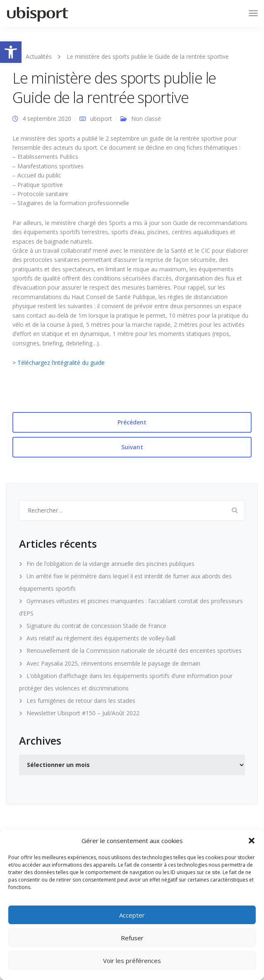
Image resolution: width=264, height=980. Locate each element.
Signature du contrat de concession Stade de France (96, 626)
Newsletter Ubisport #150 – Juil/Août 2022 (83, 713)
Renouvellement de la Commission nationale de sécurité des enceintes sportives (134, 651)
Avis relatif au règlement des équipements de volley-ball (101, 638)
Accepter (132, 915)
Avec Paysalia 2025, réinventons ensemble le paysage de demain (113, 663)
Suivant (132, 447)
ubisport (101, 119)
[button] (11, 52)
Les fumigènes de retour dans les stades (81, 701)
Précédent (132, 422)
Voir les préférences (132, 961)
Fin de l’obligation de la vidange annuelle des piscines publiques (110, 564)
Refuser (132, 938)
